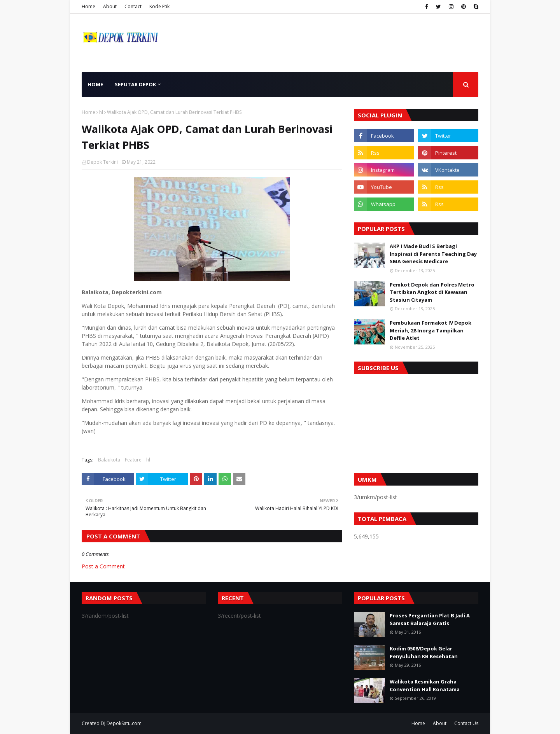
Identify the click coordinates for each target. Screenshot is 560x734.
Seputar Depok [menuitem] (135, 84)
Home (88, 6)
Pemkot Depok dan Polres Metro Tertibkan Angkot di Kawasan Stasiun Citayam (432, 292)
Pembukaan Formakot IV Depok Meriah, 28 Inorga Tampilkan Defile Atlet (430, 330)
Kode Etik (159, 6)
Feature (133, 460)
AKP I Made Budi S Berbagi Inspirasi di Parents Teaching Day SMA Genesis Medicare (433, 254)
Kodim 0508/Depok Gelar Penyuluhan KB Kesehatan (424, 652)
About (110, 6)
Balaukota (109, 460)
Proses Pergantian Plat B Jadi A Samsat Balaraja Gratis (430, 619)
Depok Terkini (102, 162)
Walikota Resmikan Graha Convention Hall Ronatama (425, 685)
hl (101, 112)
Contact (133, 6)
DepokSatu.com (124, 723)
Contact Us (466, 723)
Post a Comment (103, 566)
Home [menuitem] (95, 84)
